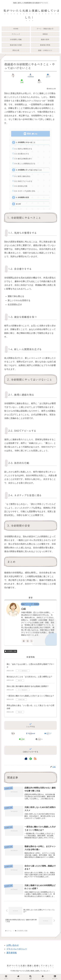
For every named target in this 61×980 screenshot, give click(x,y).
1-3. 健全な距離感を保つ (24, 160)
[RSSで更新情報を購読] (31, 645)
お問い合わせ (13, 951)
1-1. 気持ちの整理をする (24, 150)
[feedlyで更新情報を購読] (28, 645)
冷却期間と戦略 (11, 656)
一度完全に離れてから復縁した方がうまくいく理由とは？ (30, 700)
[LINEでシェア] (22, 81)
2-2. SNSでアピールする (24, 184)
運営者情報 (12, 959)
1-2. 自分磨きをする (22, 155)
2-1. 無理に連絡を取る (23, 179)
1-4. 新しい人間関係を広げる (26, 165)
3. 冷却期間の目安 (23, 201)
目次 (29, 134)
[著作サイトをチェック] (24, 645)
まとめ (19, 208)
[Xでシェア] (13, 75)
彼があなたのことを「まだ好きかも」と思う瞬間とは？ (30, 681)
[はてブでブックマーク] (48, 75)
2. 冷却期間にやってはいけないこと (30, 172)
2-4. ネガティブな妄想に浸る (26, 195)
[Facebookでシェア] (30, 75)
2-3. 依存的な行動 (21, 189)
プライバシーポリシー (17, 955)
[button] (39, 81)
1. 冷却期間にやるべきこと (27, 143)
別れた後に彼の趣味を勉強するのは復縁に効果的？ (28, 691)
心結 (23, 613)
